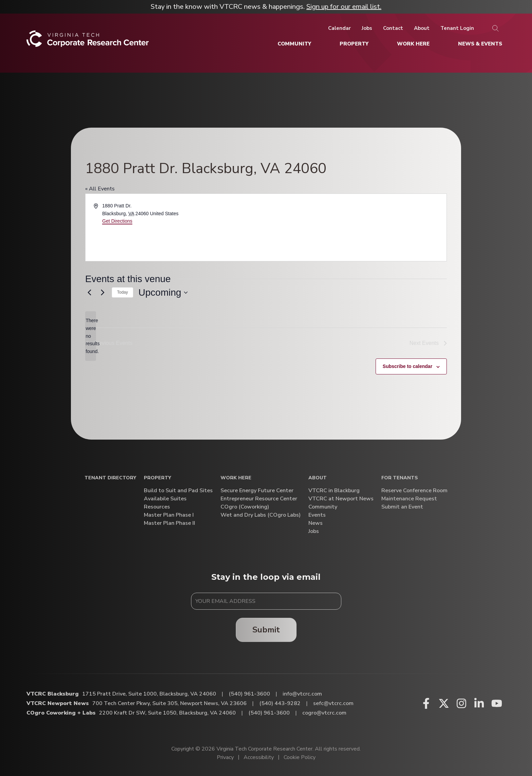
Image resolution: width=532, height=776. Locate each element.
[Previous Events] (89, 293)
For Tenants (400, 478)
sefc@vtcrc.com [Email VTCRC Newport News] (333, 703)
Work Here (236, 478)
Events (317, 515)
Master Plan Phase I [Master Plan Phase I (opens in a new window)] (169, 515)
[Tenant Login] (457, 28)
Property (157, 478)
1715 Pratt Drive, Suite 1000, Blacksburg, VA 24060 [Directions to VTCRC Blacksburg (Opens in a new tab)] (149, 694)
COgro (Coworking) (245, 507)
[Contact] (393, 28)
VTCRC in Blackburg (334, 491)
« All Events (100, 189)
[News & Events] (480, 44)
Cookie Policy (300, 757)
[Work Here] (413, 44)
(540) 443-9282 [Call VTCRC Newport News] (280, 703)
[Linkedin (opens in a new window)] (479, 703)
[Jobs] (367, 28)
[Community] (294, 44)
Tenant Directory (110, 478)
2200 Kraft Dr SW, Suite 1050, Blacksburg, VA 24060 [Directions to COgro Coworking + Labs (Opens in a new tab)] (167, 713)
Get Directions (117, 221)
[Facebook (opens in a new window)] (426, 703)
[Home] (88, 41)
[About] (422, 28)
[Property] (354, 44)
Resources (157, 507)
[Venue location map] (356, 227)
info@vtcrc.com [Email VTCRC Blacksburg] (302, 694)
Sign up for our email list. (344, 7)
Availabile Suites (165, 499)
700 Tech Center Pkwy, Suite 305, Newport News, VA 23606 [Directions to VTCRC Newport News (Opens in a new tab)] (169, 703)
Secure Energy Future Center (257, 491)
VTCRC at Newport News (341, 499)
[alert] (91, 336)
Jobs (314, 531)
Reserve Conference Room (414, 491)
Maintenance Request (409, 499)
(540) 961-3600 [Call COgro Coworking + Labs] (269, 713)
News (316, 523)
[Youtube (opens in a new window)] (497, 703)
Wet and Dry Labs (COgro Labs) (261, 515)
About (318, 478)
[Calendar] (339, 28)
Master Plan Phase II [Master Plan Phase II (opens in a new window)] (169, 523)
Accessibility (259, 757)
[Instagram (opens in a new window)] (461, 703)
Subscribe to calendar (407, 366)
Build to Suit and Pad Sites (178, 491)
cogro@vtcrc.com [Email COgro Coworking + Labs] (324, 713)
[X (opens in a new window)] (444, 703)
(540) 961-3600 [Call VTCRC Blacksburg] (249, 694)
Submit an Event (402, 507)
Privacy (225, 757)
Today (122, 292)
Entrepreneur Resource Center (259, 499)
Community (323, 507)
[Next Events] (102, 293)
